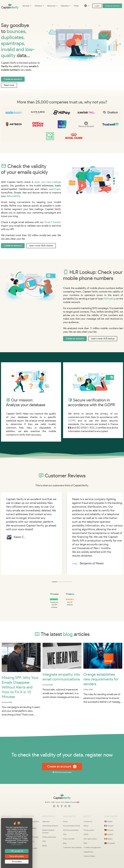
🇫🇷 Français (109, 826)
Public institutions (49, 837)
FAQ (65, 834)
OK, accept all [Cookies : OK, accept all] (17, 851)
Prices (76, 6)
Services (27, 6)
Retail (44, 846)
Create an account (112, 6)
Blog (65, 843)
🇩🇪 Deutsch (109, 830)
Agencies (46, 821)
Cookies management (92, 847)
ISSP (85, 843)
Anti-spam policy (90, 839)
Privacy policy (89, 830)
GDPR (71, 421)
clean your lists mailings (48, 182)
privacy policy (17, 844)
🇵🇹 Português (110, 843)
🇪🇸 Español (109, 834)
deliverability (13, 196)
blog (68, 634)
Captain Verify (60, 802)
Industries (66, 6)
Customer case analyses (72, 847)
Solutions (39, 6)
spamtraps (55, 189)
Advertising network (50, 826)
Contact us (88, 821)
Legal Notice (89, 852)
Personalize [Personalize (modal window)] (17, 862)
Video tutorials (69, 839)
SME (44, 841)
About (86, 826)
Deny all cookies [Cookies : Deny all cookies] (17, 856)
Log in (97, 6)
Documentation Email (71, 826)
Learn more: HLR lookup (103, 339)
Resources (53, 6)
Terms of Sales (89, 856)
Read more (9, 85)
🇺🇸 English (108, 821)
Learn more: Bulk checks (41, 246)
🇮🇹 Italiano (108, 839)
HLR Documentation (71, 830)
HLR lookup (109, 299)
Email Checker (53, 222)
